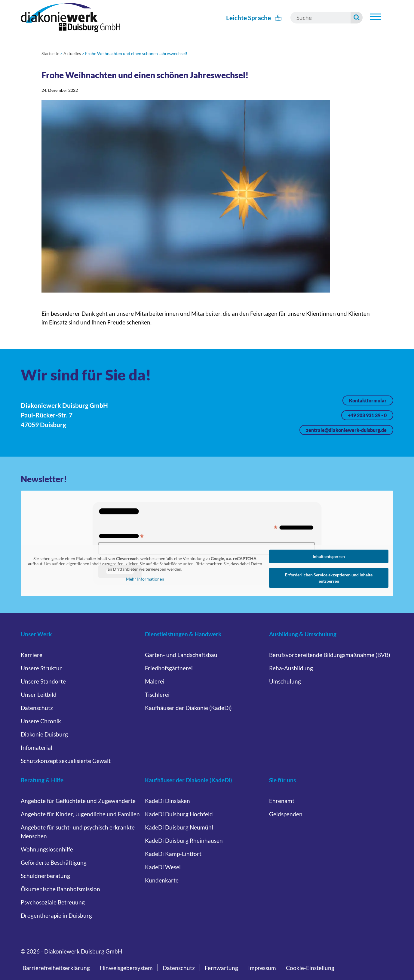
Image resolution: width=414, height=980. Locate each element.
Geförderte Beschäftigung (54, 862)
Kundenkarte (162, 880)
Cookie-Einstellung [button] (310, 968)
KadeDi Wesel (163, 867)
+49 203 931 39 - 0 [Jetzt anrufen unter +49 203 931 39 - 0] (367, 415)
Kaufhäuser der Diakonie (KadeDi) (188, 708)
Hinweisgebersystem (126, 968)
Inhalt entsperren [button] (329, 556)
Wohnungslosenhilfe (47, 849)
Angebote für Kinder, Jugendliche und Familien (80, 814)
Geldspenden (286, 814)
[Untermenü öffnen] (376, 17)
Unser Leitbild (39, 695)
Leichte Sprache (254, 18)
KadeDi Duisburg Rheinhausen (184, 840)
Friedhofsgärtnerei (169, 668)
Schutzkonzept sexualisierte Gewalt (66, 761)
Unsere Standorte (43, 681)
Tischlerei (157, 695)
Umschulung (285, 681)
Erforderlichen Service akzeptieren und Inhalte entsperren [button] (329, 578)
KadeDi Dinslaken (167, 801)
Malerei (155, 681)
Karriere (32, 655)
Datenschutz (37, 708)
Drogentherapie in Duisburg (56, 915)
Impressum (262, 968)
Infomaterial (37, 747)
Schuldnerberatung (45, 876)
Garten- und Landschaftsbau (181, 655)
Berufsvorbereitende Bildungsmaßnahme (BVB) (330, 655)
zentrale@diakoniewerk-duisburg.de (346, 430)
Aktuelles (72, 53)
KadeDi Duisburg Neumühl (179, 827)
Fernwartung (221, 968)
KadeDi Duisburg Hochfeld (179, 814)
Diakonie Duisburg (44, 734)
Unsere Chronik (41, 721)
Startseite (50, 53)
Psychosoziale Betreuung (53, 902)
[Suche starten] (357, 18)
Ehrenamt (282, 801)
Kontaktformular (368, 400)
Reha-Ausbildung (291, 668)
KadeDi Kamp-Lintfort (173, 854)
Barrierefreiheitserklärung (56, 968)
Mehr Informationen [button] (145, 579)
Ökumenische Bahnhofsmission (60, 889)
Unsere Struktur (41, 668)
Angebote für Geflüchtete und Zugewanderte (78, 801)
